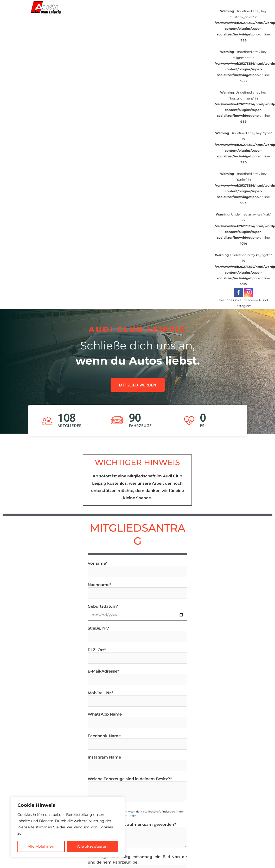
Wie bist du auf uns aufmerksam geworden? (137, 836)
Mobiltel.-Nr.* (137, 699)
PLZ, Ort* (137, 656)
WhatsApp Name (137, 720)
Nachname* (137, 590)
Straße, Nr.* (137, 634)
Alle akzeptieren (92, 846)
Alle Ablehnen (41, 846)
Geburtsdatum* (137, 612)
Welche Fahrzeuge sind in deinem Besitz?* (137, 790)
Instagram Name (137, 763)
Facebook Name (137, 742)
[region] (137, 378)
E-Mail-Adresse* (137, 677)
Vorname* (137, 569)
